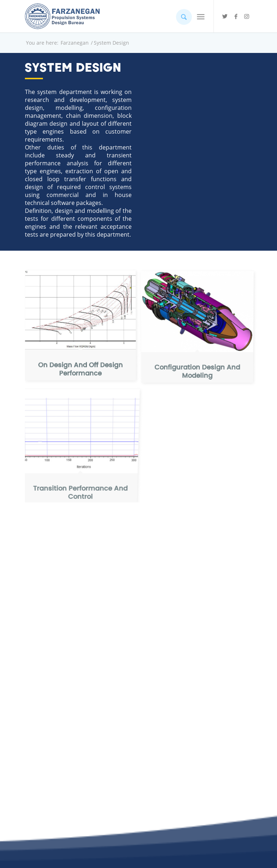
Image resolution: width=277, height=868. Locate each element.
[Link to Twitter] (225, 16)
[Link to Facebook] (236, 16)
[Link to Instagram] (247, 16)
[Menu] (201, 16)
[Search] (180, 16)
